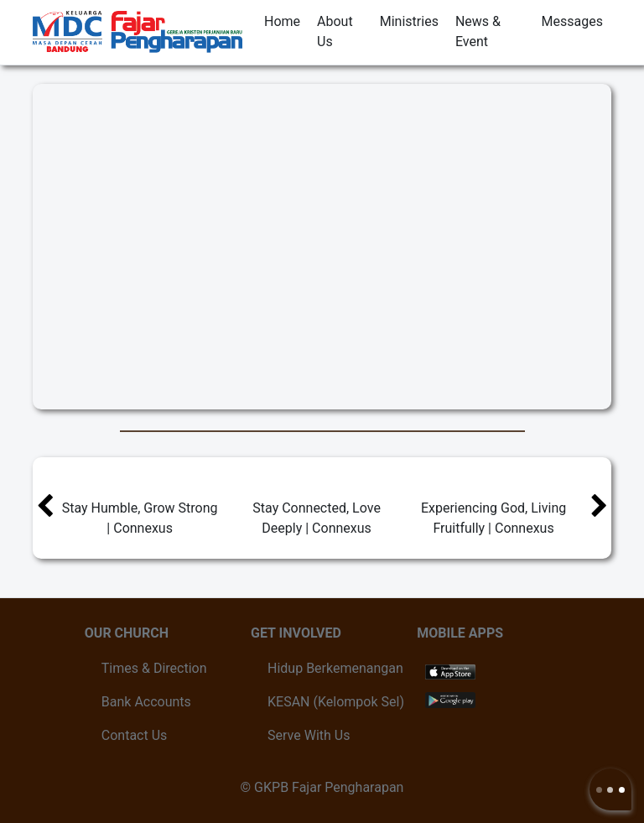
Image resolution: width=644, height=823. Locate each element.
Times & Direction (154, 668)
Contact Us (135, 735)
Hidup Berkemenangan (335, 668)
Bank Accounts (146, 702)
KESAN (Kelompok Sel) (336, 702)
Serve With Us (309, 735)
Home (282, 21)
